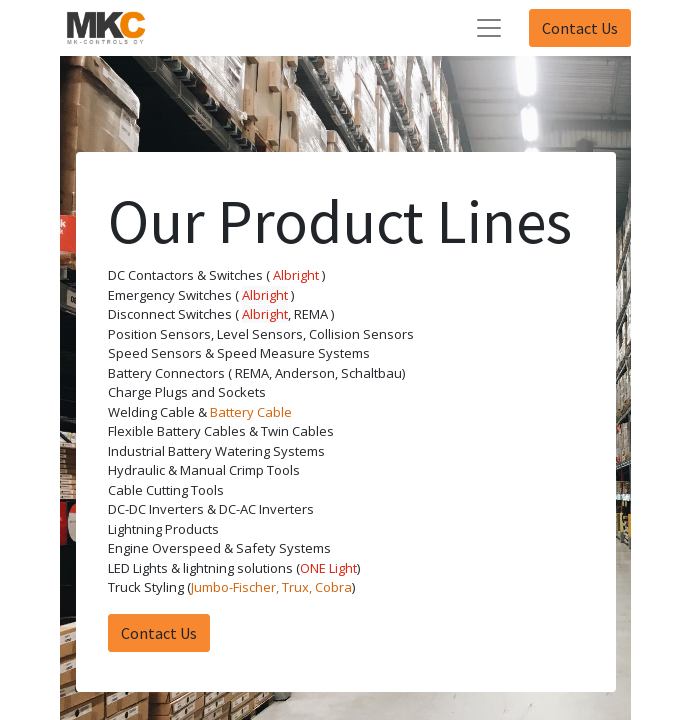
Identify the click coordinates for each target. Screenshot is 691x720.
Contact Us (580, 28)
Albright (296, 275)
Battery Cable (251, 412)
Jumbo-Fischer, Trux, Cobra (271, 587)
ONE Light (328, 568)
